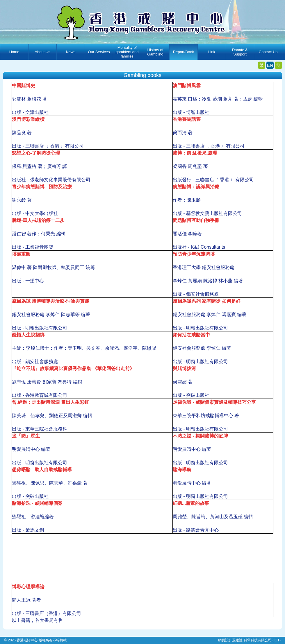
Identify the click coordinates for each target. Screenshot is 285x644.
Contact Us (268, 52)
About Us (42, 52)
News (71, 52)
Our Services (99, 52)
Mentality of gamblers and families (127, 52)
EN (270, 65)
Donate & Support (240, 52)
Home (14, 52)
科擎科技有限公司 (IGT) (262, 640)
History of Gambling (155, 52)
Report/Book (184, 52)
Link (212, 52)
